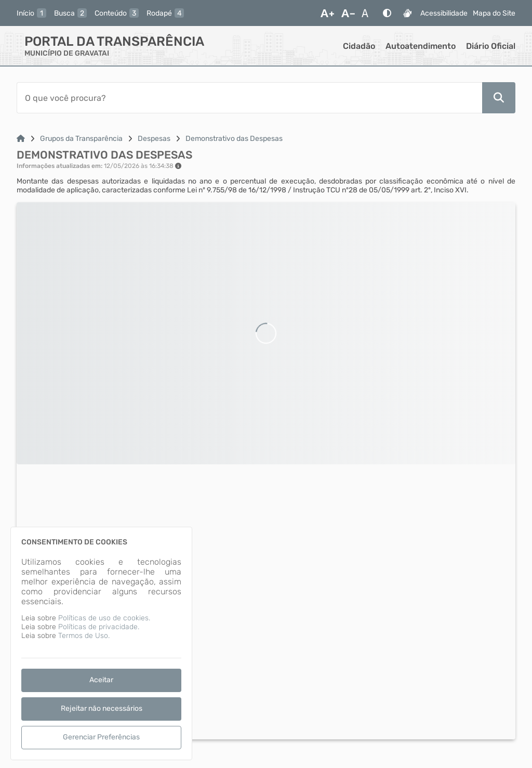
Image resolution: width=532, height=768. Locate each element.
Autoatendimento (421, 46)
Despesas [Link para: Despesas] (154, 139)
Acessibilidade (444, 13)
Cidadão (359, 46)
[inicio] (31, 13)
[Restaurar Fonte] (368, 13)
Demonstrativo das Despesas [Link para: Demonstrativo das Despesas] (234, 139)
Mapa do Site (494, 13)
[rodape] (165, 13)
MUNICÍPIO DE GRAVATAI (67, 53)
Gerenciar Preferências (101, 737)
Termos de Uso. (84, 636)
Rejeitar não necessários (102, 708)
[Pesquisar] (499, 98)
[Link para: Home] (21, 139)
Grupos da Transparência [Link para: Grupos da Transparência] (81, 139)
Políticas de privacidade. (99, 627)
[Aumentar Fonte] (327, 13)
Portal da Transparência (114, 41)
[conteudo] (117, 13)
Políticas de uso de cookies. (104, 618)
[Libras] (407, 13)
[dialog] (101, 643)
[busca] (70, 13)
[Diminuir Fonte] (348, 13)
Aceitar (101, 680)
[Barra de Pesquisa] (249, 98)
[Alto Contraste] (387, 13)
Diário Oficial (491, 46)
